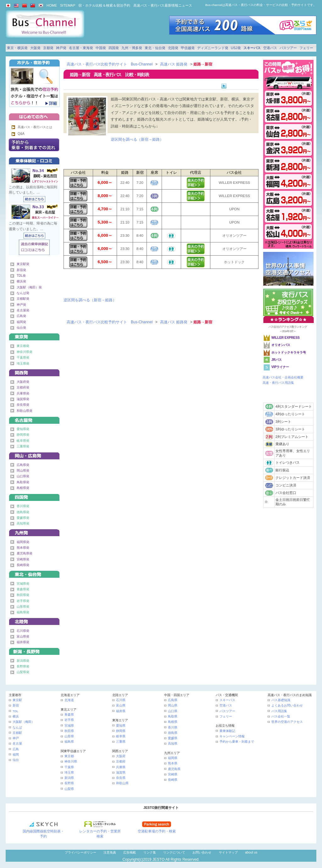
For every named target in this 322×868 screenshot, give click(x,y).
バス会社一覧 (281, 716)
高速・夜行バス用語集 (278, 383)
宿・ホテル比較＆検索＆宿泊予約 (104, 5)
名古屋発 (23, 310)
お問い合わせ (202, 852)
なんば (17, 727)
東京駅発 (23, 264)
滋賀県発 (23, 399)
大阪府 (121, 756)
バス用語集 (279, 711)
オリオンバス (281, 345)
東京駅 (17, 700)
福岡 (16, 755)
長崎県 (173, 780)
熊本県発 (23, 548)
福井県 (121, 711)
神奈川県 (71, 761)
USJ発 (236, 48)
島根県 (173, 722)
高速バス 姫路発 (174, 64)
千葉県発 (23, 357)
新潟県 (69, 778)
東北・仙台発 (155, 48)
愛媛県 (173, 738)
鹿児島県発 (25, 553)
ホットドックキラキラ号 (289, 352)
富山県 (121, 705)
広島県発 (23, 465)
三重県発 (23, 446)
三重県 (121, 742)
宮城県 (69, 726)
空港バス (270, 48)
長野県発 (23, 666)
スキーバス (252, 48)
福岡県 (173, 758)
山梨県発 (23, 672)
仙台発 (21, 328)
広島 (16, 749)
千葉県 (69, 767)
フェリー (306, 48)
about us (251, 852)
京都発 (48, 48)
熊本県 (173, 763)
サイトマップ (228, 852)
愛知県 (121, 726)
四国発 (114, 48)
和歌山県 (122, 783)
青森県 (69, 715)
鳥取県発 (23, 482)
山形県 (69, 736)
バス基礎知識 (281, 700)
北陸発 (173, 48)
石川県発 (23, 631)
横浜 (16, 716)
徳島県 (173, 733)
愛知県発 (23, 429)
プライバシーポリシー (80, 852)
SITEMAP (68, 5)
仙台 (16, 760)
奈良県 (121, 778)
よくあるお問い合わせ (287, 705)
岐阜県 (121, 736)
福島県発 (23, 612)
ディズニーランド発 (213, 48)
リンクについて (174, 852)
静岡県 (121, 731)
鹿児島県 (174, 769)
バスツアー (288, 48)
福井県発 (23, 642)
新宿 (16, 705)
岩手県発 (23, 601)
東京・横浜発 (17, 48)
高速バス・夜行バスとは (35, 127)
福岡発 (21, 322)
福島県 (69, 742)
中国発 (101, 48)
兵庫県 (121, 767)
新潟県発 (23, 661)
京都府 (121, 761)
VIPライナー (280, 367)
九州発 (34, 532)
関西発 (34, 372)
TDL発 (21, 276)
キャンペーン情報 (232, 736)
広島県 (173, 700)
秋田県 (69, 731)
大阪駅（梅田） (24, 722)
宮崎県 (173, 774)
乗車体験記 (227, 731)
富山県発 (23, 636)
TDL (15, 711)
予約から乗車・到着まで (237, 742)
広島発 (21, 316)
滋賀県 (121, 772)
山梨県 (69, 789)
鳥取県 (173, 716)
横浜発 (21, 281)
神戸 (16, 738)
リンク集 (150, 852)
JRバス (277, 360)
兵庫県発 (23, 393)
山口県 (173, 711)
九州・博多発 (132, 48)
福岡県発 (23, 542)
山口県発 (23, 476)
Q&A (21, 134)
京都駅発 (23, 299)
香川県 (173, 727)
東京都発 (23, 346)
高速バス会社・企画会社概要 (283, 377)
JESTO (158, 859)
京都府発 (23, 387)
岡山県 (173, 705)
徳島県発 (23, 512)
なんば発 (23, 293)
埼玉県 (69, 772)
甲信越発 (188, 48)
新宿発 (21, 270)
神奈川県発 (25, 352)
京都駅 (17, 733)
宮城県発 (23, 584)
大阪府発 (23, 382)
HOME (52, 5)
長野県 (69, 783)
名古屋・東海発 (81, 48)
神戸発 (61, 48)
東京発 (34, 336)
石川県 (121, 700)
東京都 (69, 756)
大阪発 (35, 48)
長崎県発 (23, 565)
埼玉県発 (23, 363)
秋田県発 (23, 595)
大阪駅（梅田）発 (29, 287)
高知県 (173, 743)
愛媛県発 (23, 518)
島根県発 (23, 488)
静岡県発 (23, 435)
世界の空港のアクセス (287, 722)
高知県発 (23, 523)
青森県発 (23, 589)
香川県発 (23, 506)
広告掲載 (130, 852)
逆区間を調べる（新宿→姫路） (137, 139)
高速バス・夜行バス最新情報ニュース (163, 5)
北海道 (69, 700)
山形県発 (23, 607)
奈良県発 (23, 405)
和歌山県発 (25, 411)
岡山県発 (23, 471)
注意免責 (110, 852)
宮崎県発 (23, 559)
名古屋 (17, 743)
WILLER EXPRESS (286, 338)
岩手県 (69, 720)
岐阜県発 (23, 441)
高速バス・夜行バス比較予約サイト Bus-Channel (110, 64)
